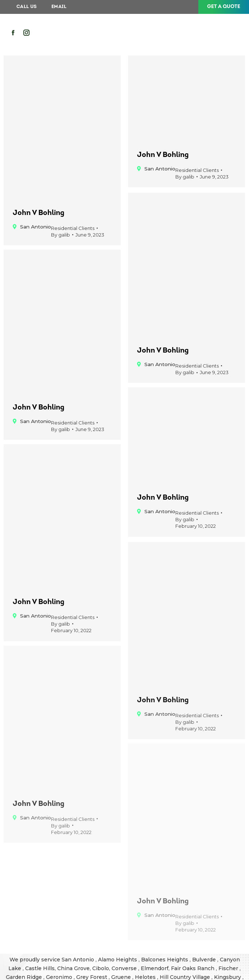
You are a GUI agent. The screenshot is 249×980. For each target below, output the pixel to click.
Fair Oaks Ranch (193, 968)
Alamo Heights (118, 960)
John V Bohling (39, 213)
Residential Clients (73, 228)
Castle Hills (40, 968)
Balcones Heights (165, 960)
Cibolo (101, 968)
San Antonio (79, 960)
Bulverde (205, 960)
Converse (125, 968)
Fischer (229, 968)
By (61, 235)
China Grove (73, 968)
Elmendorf (155, 968)
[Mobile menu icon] (227, 33)
